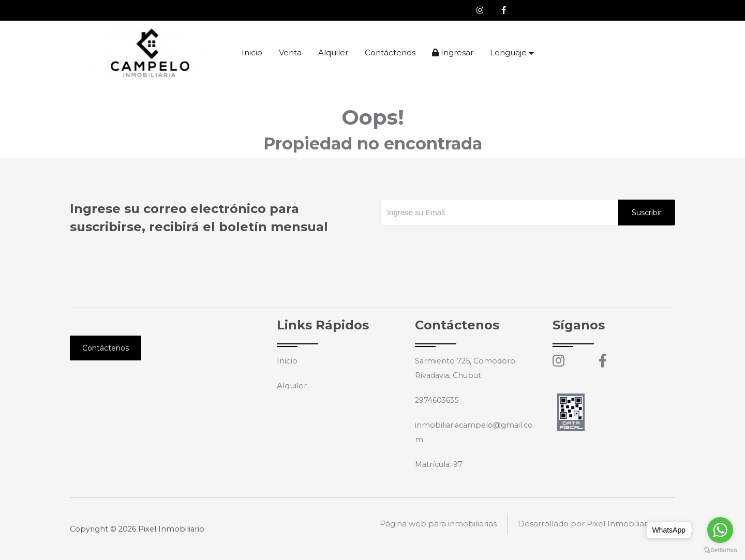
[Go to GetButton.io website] (720, 550)
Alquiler (333, 52)
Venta (290, 52)
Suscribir (647, 213)
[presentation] (459, 246)
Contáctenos (390, 52)
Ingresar (453, 52)
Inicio (252, 52)
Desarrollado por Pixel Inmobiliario (586, 529)
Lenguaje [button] (508, 52)
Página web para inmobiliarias (438, 529)
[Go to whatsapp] (720, 530)
